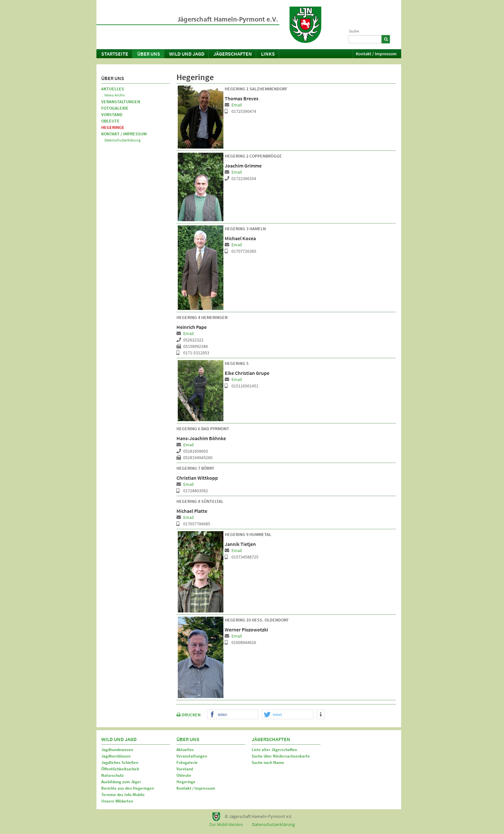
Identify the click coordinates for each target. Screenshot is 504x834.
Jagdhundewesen (117, 750)
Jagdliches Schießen (120, 762)
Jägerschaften (233, 54)
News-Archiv (115, 95)
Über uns (149, 54)
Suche (354, 31)
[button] (233, 715)
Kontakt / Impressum (376, 54)
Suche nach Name (268, 762)
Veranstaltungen (121, 102)
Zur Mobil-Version (226, 824)
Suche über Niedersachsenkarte (281, 756)
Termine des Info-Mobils (123, 795)
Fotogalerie (115, 108)
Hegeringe (113, 127)
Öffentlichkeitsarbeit (120, 769)
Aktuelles (113, 89)
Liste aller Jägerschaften (274, 750)
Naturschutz (113, 775)
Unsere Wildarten (117, 801)
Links (268, 54)
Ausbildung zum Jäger (121, 782)
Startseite (115, 54)
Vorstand (112, 114)
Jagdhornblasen (116, 756)
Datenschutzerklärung (122, 140)
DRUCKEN (189, 715)
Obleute (110, 121)
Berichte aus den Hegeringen (128, 788)
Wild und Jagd (187, 54)
